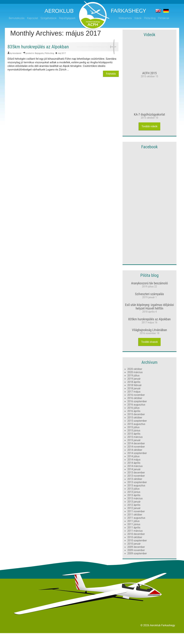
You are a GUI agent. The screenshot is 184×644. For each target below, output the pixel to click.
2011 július (134, 521)
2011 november (136, 511)
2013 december (136, 473)
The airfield (158, 11)
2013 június (134, 492)
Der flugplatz (166, 11)
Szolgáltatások (48, 18)
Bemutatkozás (17, 18)
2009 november (136, 550)
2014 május (134, 460)
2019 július (134, 375)
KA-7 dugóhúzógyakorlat (149, 114)
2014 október (135, 450)
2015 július (134, 427)
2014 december (136, 443)
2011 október (135, 515)
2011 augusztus (136, 518)
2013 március (135, 498)
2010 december (136, 534)
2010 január (134, 544)
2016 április (134, 411)
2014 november (136, 447)
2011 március (135, 531)
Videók (138, 18)
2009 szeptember (137, 553)
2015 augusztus (136, 424)
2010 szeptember (137, 540)
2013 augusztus (136, 485)
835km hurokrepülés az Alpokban (149, 319)
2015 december (136, 414)
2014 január (134, 469)
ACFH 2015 (149, 73)
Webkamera (125, 18)
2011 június (134, 524)
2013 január (134, 502)
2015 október (135, 418)
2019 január (134, 379)
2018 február (135, 385)
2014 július (134, 456)
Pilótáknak (164, 18)
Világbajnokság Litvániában (149, 330)
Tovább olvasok (149, 342)
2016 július (134, 408)
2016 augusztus (136, 405)
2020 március (135, 372)
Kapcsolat (33, 18)
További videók (149, 126)
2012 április (134, 505)
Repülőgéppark (67, 18)
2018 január (134, 388)
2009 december (136, 547)
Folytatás (111, 74)
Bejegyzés (39, 53)
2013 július (134, 489)
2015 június (134, 430)
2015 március (135, 437)
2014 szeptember (137, 453)
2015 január (134, 440)
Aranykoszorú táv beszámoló (149, 283)
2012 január (134, 508)
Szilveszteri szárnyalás (149, 294)
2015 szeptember (137, 421)
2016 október (135, 398)
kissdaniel (17, 53)
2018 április (134, 382)
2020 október (135, 369)
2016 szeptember (137, 401)
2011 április (134, 528)
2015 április (134, 434)
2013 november (136, 476)
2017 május (134, 392)
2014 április (134, 463)
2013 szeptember (137, 482)
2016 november (136, 395)
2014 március (135, 466)
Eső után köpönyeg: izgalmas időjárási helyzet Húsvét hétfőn (149, 307)
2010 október (135, 537)
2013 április (134, 495)
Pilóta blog (150, 18)
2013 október (135, 479)
